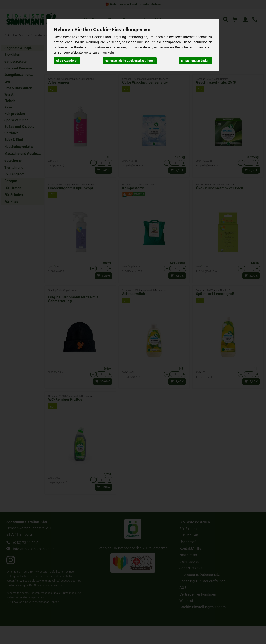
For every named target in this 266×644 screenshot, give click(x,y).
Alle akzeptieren (67, 60)
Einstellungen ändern (196, 60)
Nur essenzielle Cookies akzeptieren (130, 60)
